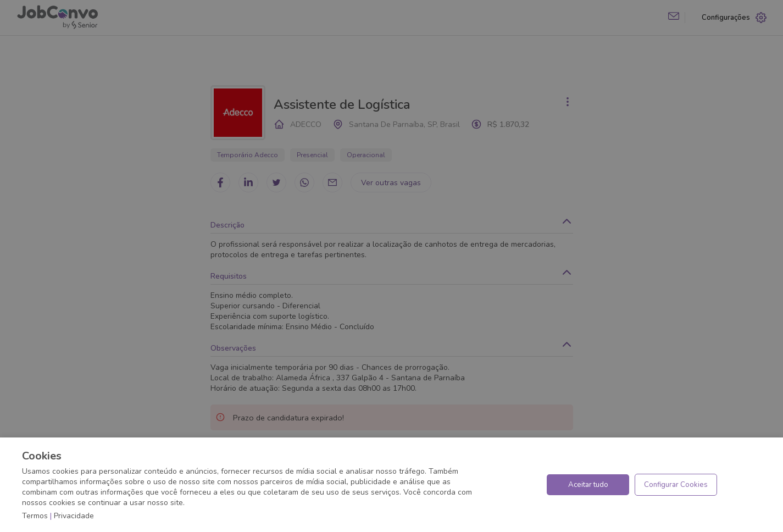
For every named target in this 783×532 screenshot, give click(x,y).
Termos (35, 516)
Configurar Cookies (676, 485)
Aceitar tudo (588, 485)
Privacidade (74, 516)
